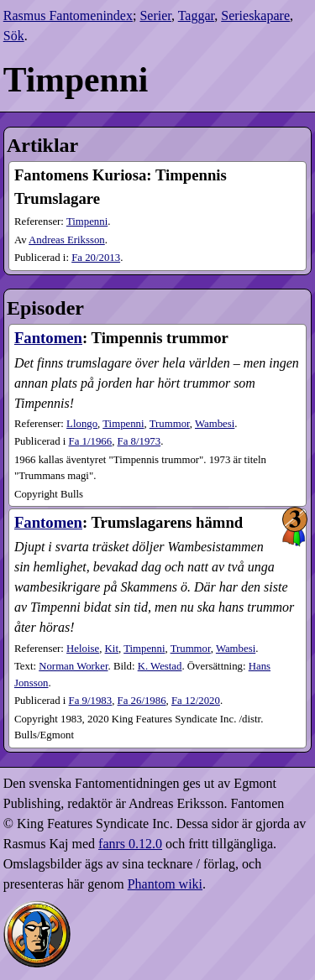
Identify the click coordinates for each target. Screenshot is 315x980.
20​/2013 (96, 258)
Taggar (197, 16)
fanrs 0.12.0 (130, 844)
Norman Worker (73, 666)
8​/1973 (139, 441)
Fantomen (48, 338)
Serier (155, 16)
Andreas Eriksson (67, 240)
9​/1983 (91, 701)
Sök (14, 36)
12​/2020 (196, 701)
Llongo (82, 424)
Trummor (170, 424)
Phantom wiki (165, 884)
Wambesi (215, 424)
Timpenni (87, 222)
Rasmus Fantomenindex (68, 16)
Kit (112, 649)
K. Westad (160, 666)
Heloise (83, 649)
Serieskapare (255, 16)
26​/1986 (142, 701)
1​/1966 (91, 441)
